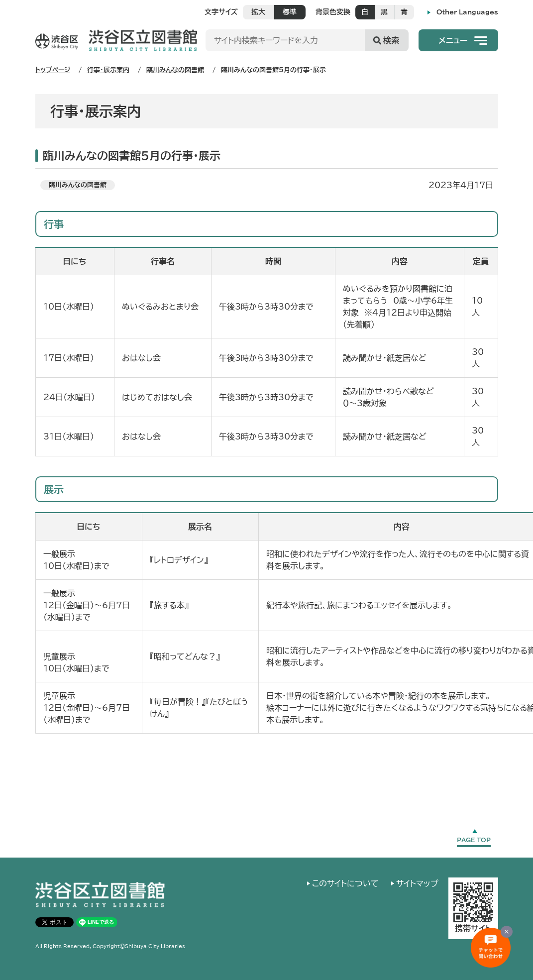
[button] (458, 40)
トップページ (53, 70)
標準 (290, 12)
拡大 (258, 12)
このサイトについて (345, 883)
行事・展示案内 (108, 70)
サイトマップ (417, 883)
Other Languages (467, 12)
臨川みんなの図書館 (175, 70)
